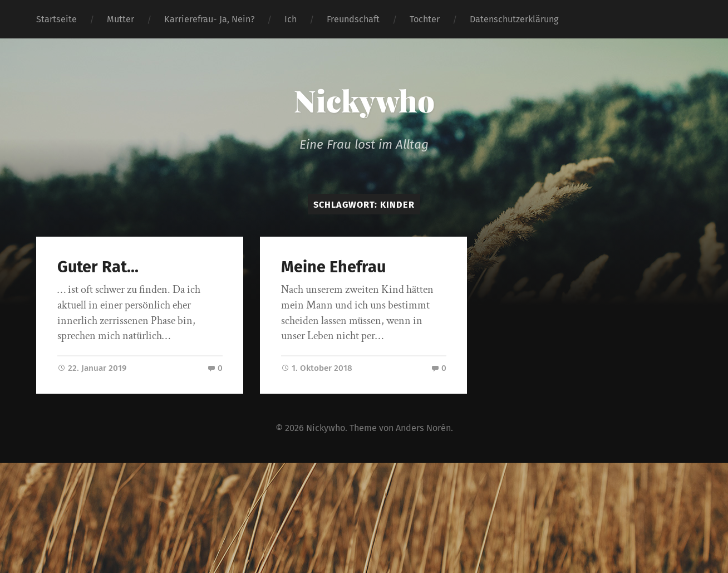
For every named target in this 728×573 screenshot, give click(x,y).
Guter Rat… (98, 267)
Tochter (425, 19)
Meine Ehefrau (333, 267)
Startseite (56, 19)
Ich (291, 19)
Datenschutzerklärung (514, 19)
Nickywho (364, 100)
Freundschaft (353, 19)
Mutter (120, 19)
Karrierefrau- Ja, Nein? (209, 19)
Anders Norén (423, 428)
